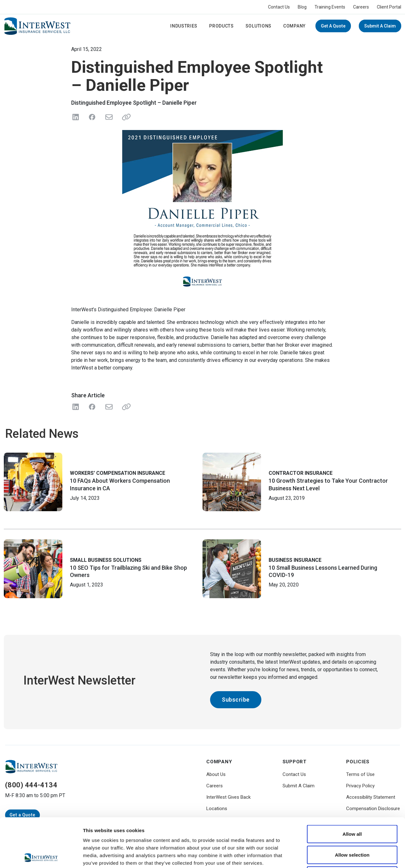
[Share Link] (125, 407)
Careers (361, 7)
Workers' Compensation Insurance (118, 473)
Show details (332, 856)
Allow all (352, 785)
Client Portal (389, 7)
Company (294, 26)
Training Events (330, 7)
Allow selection (352, 806)
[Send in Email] (109, 117)
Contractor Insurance (301, 473)
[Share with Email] (109, 407)
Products (221, 26)
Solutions (259, 26)
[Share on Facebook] (92, 117)
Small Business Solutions (106, 560)
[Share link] (125, 117)
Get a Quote (333, 26)
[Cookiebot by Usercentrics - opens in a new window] (41, 856)
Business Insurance (295, 560)
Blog (302, 7)
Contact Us (279, 7)
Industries (184, 26)
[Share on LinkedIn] (76, 117)
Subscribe (236, 700)
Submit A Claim (380, 26)
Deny (352, 826)
